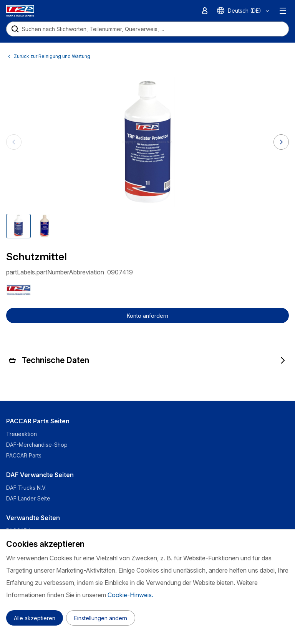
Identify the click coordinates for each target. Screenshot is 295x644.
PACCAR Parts (24, 455)
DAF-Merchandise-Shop (37, 445)
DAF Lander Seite (28, 498)
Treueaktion (22, 434)
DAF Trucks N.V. (26, 488)
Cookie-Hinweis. (130, 595)
